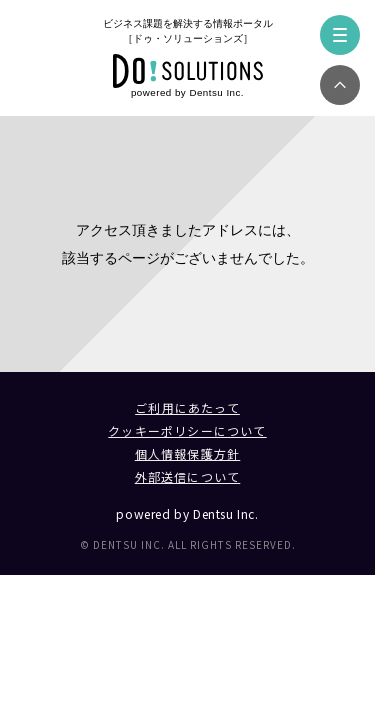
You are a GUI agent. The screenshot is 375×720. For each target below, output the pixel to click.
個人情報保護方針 (188, 454)
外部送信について (188, 477)
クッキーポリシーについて (187, 431)
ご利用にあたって (187, 408)
